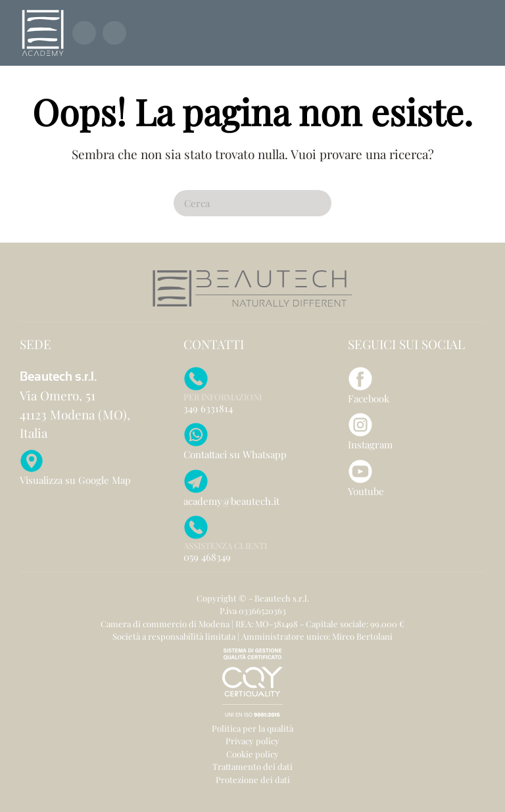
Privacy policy (252, 741)
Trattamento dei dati (252, 766)
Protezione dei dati (253, 779)
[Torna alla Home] (43, 33)
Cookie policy (252, 754)
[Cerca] (252, 203)
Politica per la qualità (252, 728)
